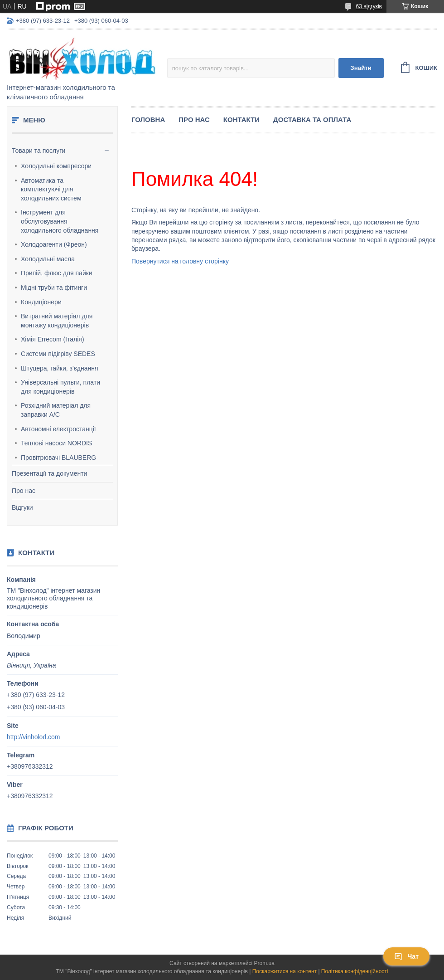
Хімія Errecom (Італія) (53, 339)
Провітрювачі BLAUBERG (58, 458)
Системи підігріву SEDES (58, 354)
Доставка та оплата (312, 119)
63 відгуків (369, 6)
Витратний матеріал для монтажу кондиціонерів (57, 321)
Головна (148, 119)
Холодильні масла (48, 259)
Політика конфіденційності (355, 971)
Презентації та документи (49, 473)
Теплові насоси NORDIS (56, 443)
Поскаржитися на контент (285, 971)
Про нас (24, 491)
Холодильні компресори (56, 166)
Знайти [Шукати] (361, 68)
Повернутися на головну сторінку (180, 261)
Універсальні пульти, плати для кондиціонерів (60, 387)
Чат (406, 956)
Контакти (241, 119)
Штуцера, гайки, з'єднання (60, 368)
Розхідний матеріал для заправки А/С (56, 410)
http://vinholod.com (34, 737)
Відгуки (22, 507)
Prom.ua (264, 963)
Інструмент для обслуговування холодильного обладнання (60, 221)
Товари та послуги (39, 151)
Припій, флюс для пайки (57, 273)
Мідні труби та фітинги (54, 288)
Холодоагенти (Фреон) (54, 244)
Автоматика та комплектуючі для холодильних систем (51, 189)
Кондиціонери (41, 302)
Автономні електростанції (58, 429)
